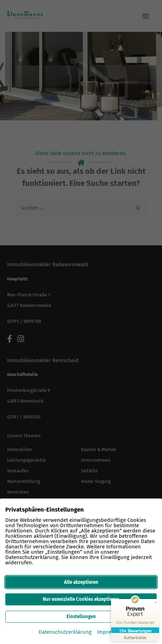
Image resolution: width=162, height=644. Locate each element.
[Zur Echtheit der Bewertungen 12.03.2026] (135, 637)
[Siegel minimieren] (156, 603)
